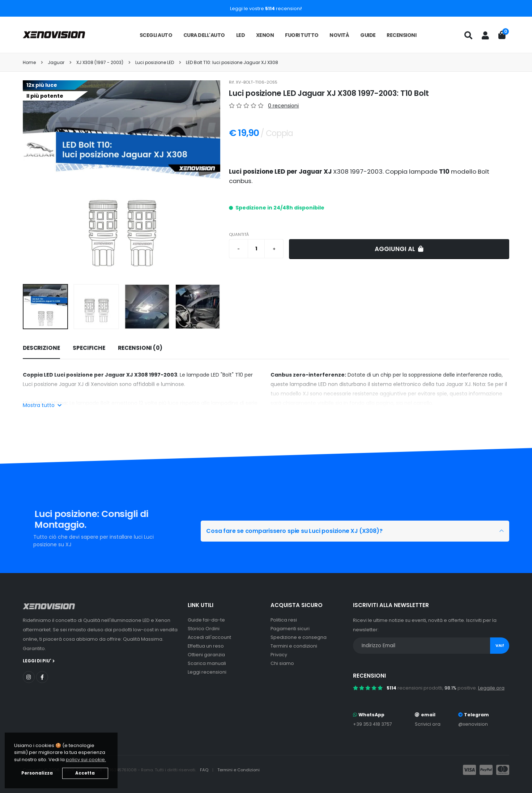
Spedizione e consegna (299, 637)
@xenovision (473, 724)
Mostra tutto (42, 405)
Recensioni (401, 35)
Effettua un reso (206, 646)
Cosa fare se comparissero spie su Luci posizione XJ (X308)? (300, 531)
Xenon (265, 35)
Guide (368, 35)
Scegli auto (156, 35)
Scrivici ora (428, 724)
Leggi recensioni (207, 672)
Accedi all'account (209, 637)
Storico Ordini (204, 629)
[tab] (41, 348)
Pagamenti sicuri (290, 629)
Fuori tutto (302, 35)
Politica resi (284, 620)
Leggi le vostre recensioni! (266, 9)
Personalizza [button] (37, 773)
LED (241, 35)
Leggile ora (491, 688)
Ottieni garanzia (206, 655)
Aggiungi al (399, 249)
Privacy (279, 655)
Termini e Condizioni (239, 770)
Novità (339, 35)
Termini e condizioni (294, 646)
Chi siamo (282, 663)
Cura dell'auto (204, 35)
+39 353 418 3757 (373, 724)
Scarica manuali (207, 663)
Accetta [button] (85, 773)
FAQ (205, 770)
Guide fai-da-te (206, 620)
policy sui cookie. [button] (86, 760)
